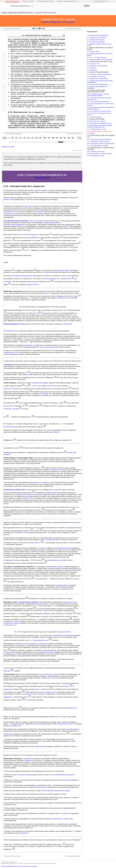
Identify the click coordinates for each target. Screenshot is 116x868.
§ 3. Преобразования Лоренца (96, 40)
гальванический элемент (62, 548)
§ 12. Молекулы (92, 68)
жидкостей (27, 206)
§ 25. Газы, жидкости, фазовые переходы (99, 111)
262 (61, 138)
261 (57, 138)
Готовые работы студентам (46, 1)
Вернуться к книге (8, 147)
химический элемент (41, 604)
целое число (37, 386)
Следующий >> (73, 28)
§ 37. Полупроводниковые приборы (98, 146)
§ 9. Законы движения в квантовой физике (100, 59)
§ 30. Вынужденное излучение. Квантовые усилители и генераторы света (100, 126)
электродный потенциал (12, 560)
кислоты (65, 550)
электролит (7, 281)
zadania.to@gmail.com (100, 1)
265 (73, 138)
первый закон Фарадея (51, 432)
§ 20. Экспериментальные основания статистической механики (98, 95)
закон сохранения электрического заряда (56, 791)
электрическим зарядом (40, 383)
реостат (35, 313)
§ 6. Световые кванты (93, 51)
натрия (76, 296)
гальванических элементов (51, 674)
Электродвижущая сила (53, 560)
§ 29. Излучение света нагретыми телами (99, 123)
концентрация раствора (61, 270)
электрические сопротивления (63, 635)
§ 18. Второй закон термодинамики (97, 84)
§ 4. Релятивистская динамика (96, 42)
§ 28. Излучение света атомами (96, 121)
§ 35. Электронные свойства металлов (98, 141)
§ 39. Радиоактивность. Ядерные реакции (99, 154)
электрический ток (33, 284)
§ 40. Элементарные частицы (96, 156)
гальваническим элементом (28, 602)
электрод (72, 522)
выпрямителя (8, 697)
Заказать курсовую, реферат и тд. (67, 1)
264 (69, 138)
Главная (4, 13)
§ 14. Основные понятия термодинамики (99, 74)
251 (16, 138)
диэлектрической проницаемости (15, 224)
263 (65, 138)
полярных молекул (51, 493)
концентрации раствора (52, 223)
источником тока (48, 692)
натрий (30, 374)
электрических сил (10, 625)
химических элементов (41, 482)
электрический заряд (11, 427)
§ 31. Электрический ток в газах (97, 129)
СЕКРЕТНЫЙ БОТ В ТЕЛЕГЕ (58, 22)
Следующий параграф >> (74, 134)
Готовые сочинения (28, 1)
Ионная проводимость (12, 324)
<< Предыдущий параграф (12, 134)
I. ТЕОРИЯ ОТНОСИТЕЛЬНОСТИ (98, 36)
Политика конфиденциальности (10, 866)
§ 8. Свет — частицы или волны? (97, 57)
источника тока (46, 393)
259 (49, 138)
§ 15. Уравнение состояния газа (96, 76)
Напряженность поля (21, 532)
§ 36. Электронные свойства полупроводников (101, 144)
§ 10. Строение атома (93, 64)
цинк (51, 490)
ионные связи (66, 276)
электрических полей (11, 214)
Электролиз (8, 364)
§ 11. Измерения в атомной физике (97, 66)
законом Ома (68, 324)
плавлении (40, 212)
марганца (7, 671)
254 (28, 138)
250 (12, 138)
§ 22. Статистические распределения (98, 101)
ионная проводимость (11, 354)
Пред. (5, 138)
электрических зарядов (11, 623)
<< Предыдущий (11, 28)
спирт (34, 198)
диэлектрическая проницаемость (22, 276)
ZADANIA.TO (42, 178)
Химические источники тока (14, 490)
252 (20, 138)
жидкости (37, 190)
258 (45, 138)
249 (8, 138)
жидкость (47, 293)
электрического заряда (58, 470)
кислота (68, 279)
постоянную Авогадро (11, 409)
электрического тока (11, 212)
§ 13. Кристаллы (92, 70)
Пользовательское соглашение (28, 866)
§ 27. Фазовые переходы (94, 117)
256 (37, 138)
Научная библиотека (12, 1)
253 (24, 138)
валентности (51, 386)
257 (41, 138)
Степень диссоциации (36, 221)
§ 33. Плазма (91, 133)
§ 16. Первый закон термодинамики (98, 79)
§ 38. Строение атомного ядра (96, 151)
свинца (67, 686)
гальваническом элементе (37, 644)
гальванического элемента (54, 567)
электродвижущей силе (40, 640)
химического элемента (11, 389)
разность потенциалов (48, 540)
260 (53, 138)
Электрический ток (10, 331)
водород (19, 656)
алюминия (28, 760)
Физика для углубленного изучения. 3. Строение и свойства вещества (32, 13)
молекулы (7, 199)
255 (33, 138)
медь (32, 543)
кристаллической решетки (27, 494)
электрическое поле (29, 498)
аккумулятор (8, 689)
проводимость (29, 345)
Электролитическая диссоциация (16, 221)
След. (79, 138)
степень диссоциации (49, 279)
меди (38, 552)
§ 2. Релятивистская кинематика (97, 38)
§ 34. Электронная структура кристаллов (99, 139)
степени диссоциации (29, 235)
